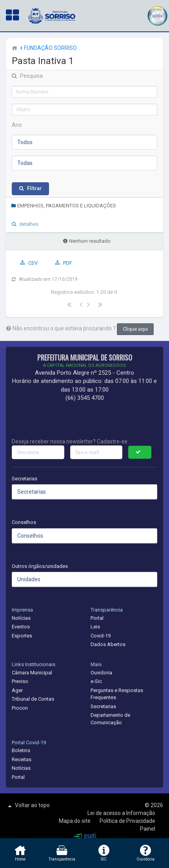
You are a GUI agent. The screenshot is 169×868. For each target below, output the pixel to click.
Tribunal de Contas (33, 699)
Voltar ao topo (28, 806)
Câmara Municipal (32, 673)
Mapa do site (75, 821)
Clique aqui (135, 329)
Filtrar (34, 188)
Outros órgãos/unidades (40, 566)
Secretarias (25, 479)
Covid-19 (101, 636)
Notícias (21, 618)
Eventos (21, 627)
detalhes (29, 224)
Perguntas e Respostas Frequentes (117, 694)
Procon (20, 708)
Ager (17, 690)
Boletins (21, 750)
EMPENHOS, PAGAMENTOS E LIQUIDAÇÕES (64, 206)
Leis (95, 627)
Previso (20, 681)
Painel (148, 829)
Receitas (22, 759)
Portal (97, 618)
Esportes (22, 636)
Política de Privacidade (127, 821)
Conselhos (24, 522)
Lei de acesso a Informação (121, 813)
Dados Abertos (108, 644)
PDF (68, 263)
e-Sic (96, 681)
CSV (33, 263)
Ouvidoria (101, 673)
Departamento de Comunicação (110, 719)
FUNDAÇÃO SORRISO (48, 48)
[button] (157, 15)
